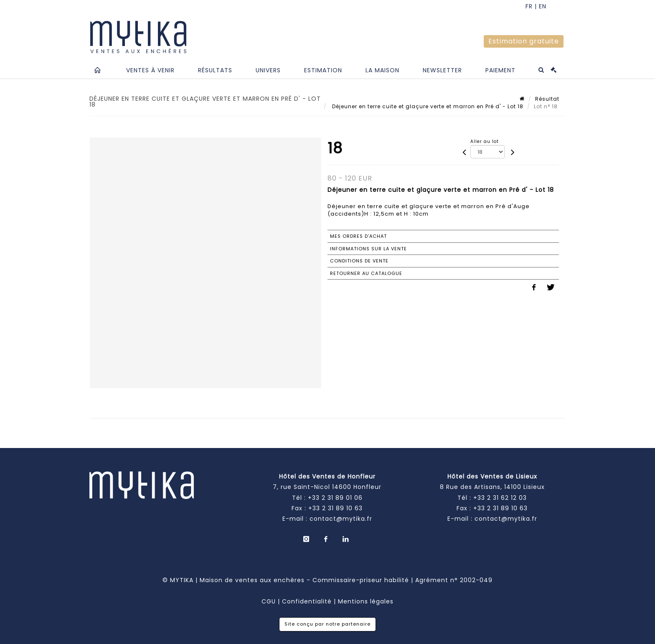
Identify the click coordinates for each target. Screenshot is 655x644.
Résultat (547, 99)
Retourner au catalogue (366, 273)
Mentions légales (366, 601)
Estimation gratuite (524, 41)
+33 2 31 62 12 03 (500, 498)
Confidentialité (307, 601)
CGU (269, 601)
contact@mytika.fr (341, 519)
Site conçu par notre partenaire (327, 624)
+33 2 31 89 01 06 (335, 498)
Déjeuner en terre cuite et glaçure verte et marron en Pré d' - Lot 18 (427, 106)
